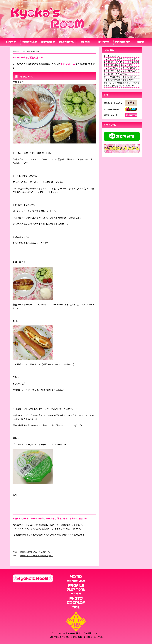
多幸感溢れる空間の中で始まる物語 (119, 80)
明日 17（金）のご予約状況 (115, 74)
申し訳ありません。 (112, 56)
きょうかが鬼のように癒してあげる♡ (120, 68)
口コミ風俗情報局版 (112, 109)
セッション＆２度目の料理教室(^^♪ (37, 555)
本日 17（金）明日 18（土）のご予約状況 (121, 62)
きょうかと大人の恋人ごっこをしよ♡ (120, 59)
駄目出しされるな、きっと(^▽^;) (35, 552)
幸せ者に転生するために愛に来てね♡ (120, 71)
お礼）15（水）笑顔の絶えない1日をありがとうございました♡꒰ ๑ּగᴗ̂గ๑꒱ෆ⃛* (121, 84)
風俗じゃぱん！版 (111, 115)
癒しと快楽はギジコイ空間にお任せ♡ (120, 77)
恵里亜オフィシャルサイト (114, 103)
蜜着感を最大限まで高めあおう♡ (118, 65)
